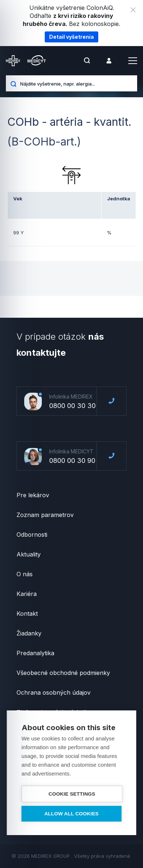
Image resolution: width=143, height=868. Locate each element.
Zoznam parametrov (45, 515)
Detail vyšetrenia (71, 37)
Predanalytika (35, 653)
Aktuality (29, 554)
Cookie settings (72, 794)
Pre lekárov (33, 495)
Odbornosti (32, 535)
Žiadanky (29, 633)
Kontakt (27, 614)
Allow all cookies (71, 814)
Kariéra (27, 594)
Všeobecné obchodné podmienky (63, 673)
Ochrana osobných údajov (54, 692)
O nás (25, 574)
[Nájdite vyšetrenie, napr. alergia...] (76, 83)
